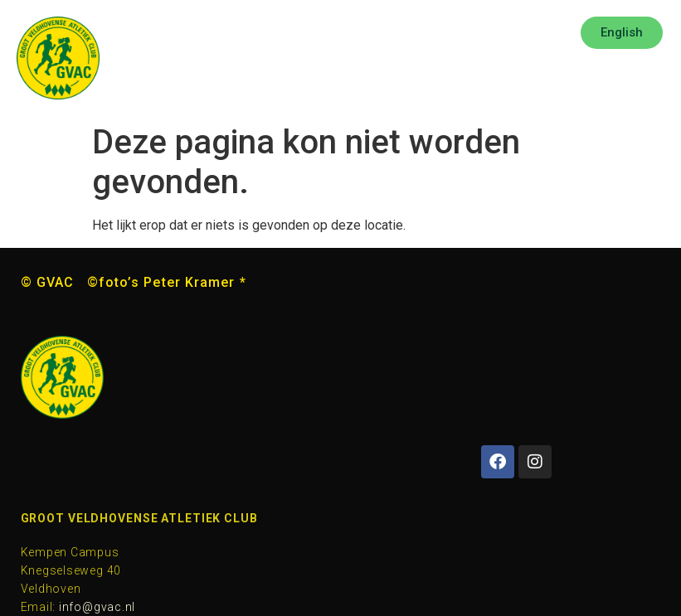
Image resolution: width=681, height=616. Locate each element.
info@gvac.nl (97, 607)
